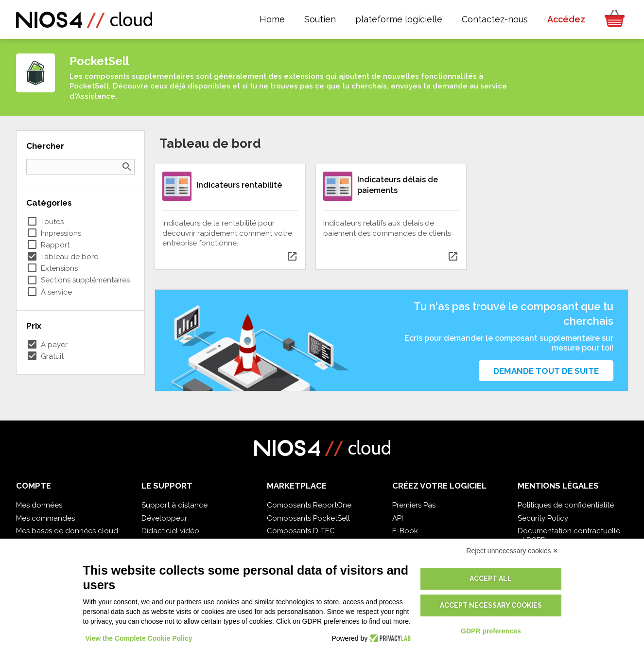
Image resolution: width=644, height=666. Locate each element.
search (127, 167)
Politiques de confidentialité (566, 505)
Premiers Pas (414, 505)
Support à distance (174, 505)
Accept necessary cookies (491, 605)
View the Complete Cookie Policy (139, 638)
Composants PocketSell (308, 518)
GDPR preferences (491, 631)
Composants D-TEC (301, 531)
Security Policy (543, 518)
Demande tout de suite (546, 371)
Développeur (164, 518)
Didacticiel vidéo (170, 531)
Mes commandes (45, 518)
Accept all (491, 578)
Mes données (39, 505)
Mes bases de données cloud (67, 531)
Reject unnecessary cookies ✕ (512, 551)
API (398, 518)
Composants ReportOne (309, 505)
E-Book (405, 531)
